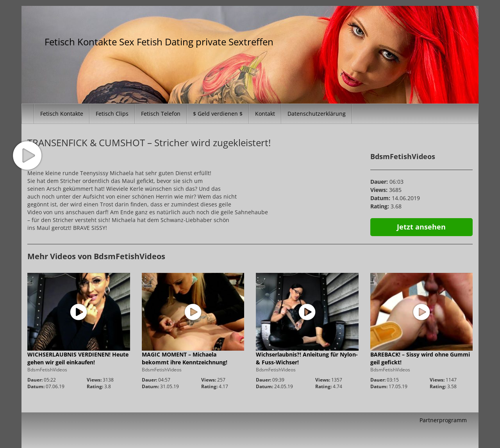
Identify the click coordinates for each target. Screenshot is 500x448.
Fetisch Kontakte (62, 114)
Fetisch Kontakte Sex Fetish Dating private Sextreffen (159, 42)
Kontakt (265, 114)
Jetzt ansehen (421, 227)
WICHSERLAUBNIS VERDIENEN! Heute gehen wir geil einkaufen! (78, 358)
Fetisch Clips (112, 114)
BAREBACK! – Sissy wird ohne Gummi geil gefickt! (420, 358)
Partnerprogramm (443, 420)
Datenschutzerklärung (317, 114)
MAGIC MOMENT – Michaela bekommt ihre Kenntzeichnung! (185, 358)
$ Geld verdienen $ (218, 114)
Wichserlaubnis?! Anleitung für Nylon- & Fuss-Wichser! (307, 358)
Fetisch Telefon (161, 114)
